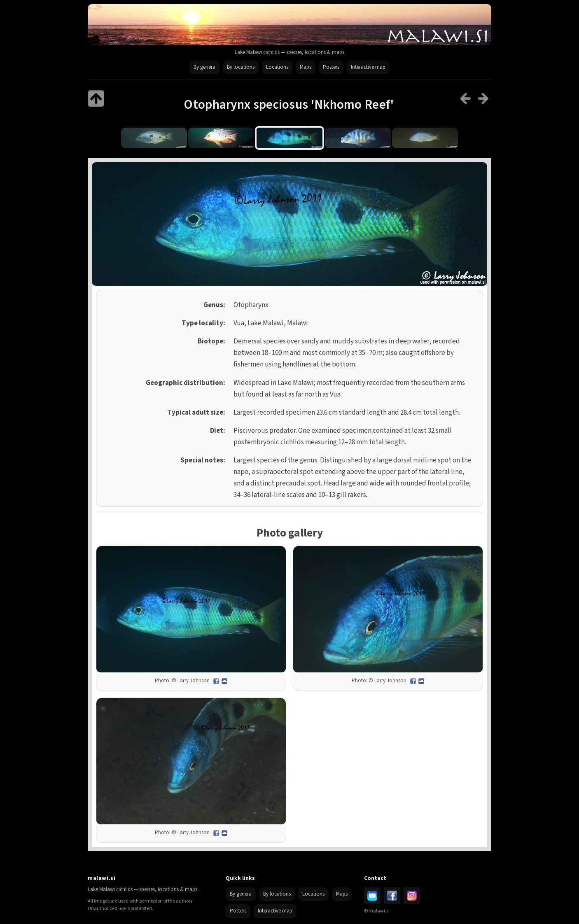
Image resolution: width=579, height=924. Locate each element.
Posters (331, 67)
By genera (204, 67)
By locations (241, 67)
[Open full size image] (191, 609)
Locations (277, 67)
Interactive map (368, 67)
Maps (306, 67)
